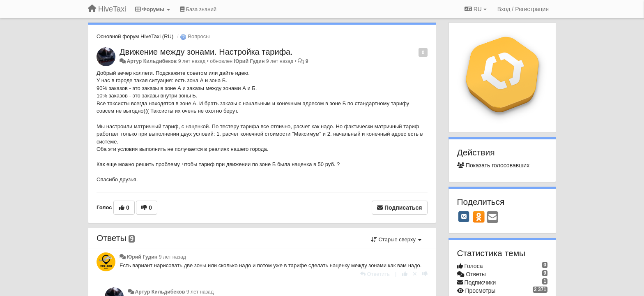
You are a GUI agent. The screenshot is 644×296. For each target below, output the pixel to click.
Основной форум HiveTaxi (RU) (135, 36)
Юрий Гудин (250, 61)
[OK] (479, 217)
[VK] (464, 217)
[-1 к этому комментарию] (425, 274)
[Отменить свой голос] (415, 274)
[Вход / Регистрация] (523, 9)
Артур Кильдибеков (152, 61)
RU (476, 9)
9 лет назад (172, 257)
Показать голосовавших (493, 165)
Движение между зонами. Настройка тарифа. (206, 52)
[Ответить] (375, 274)
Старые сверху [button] (396, 239)
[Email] (492, 218)
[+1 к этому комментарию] (405, 274)
